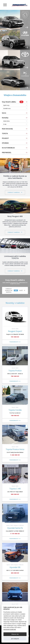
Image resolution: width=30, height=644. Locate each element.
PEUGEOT (5, 138)
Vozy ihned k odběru (13, 102)
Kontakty (5, 118)
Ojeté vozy (6, 105)
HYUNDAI (5, 143)
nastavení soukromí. (10, 629)
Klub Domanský (7, 129)
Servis (4, 113)
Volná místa (6, 121)
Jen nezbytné (15, 639)
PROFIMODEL (7, 152)
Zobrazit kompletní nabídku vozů (14, 290)
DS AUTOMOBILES (8, 148)
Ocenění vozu (7, 108)
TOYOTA (5, 133)
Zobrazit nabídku (14, 192)
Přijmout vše (15, 634)
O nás (5, 124)
